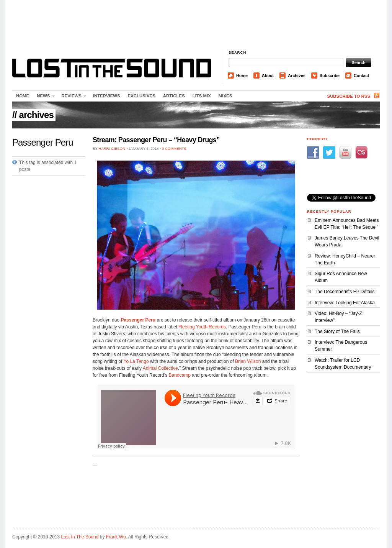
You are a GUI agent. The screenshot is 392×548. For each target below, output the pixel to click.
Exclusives (142, 96)
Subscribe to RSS (349, 96)
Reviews (72, 97)
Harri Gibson (112, 148)
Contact (361, 75)
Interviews (107, 96)
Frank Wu (116, 537)
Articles (174, 96)
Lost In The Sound (80, 537)
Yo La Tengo (136, 361)
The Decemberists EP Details (345, 292)
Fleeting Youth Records (202, 327)
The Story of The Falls (337, 331)
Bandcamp (180, 375)
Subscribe (330, 75)
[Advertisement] (196, 25)
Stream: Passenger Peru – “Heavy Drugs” (156, 140)
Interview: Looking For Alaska (345, 303)
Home (242, 75)
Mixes (225, 96)
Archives (297, 75)
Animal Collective (160, 368)
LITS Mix (202, 96)
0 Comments (174, 148)
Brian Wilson (248, 361)
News (44, 97)
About (268, 75)
